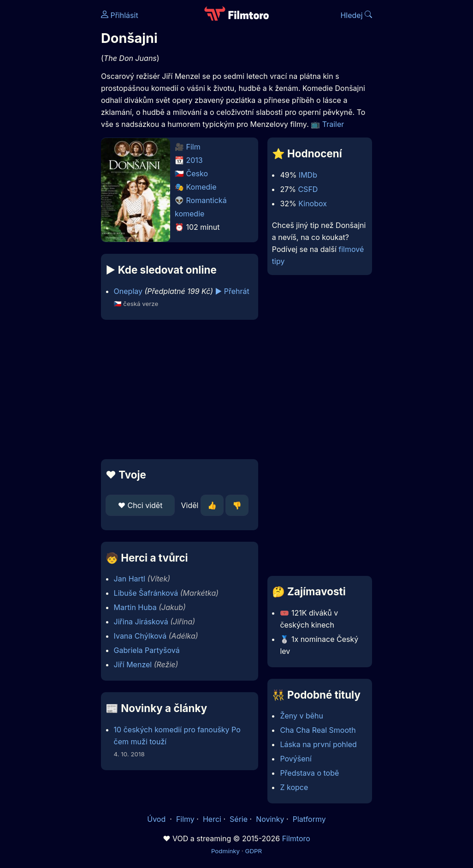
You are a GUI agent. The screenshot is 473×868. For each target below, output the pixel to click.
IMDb (308, 175)
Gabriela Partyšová (147, 650)
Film (193, 147)
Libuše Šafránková (146, 593)
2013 (195, 160)
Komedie (201, 187)
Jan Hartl (130, 579)
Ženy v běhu (302, 716)
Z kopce (294, 787)
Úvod (157, 819)
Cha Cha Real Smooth (318, 730)
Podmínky (225, 851)
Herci (212, 819)
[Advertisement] (177, 389)
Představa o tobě (309, 773)
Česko (197, 174)
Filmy (185, 819)
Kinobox (313, 204)
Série (239, 819)
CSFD (308, 189)
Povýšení (296, 759)
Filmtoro (296, 838)
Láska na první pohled (318, 744)
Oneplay (128, 291)
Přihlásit (120, 15)
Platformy (309, 819)
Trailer (333, 124)
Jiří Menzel (133, 664)
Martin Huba (135, 607)
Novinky (270, 819)
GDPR (253, 851)
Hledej (356, 15)
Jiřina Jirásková (141, 622)
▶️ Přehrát (232, 291)
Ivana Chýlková (140, 636)
